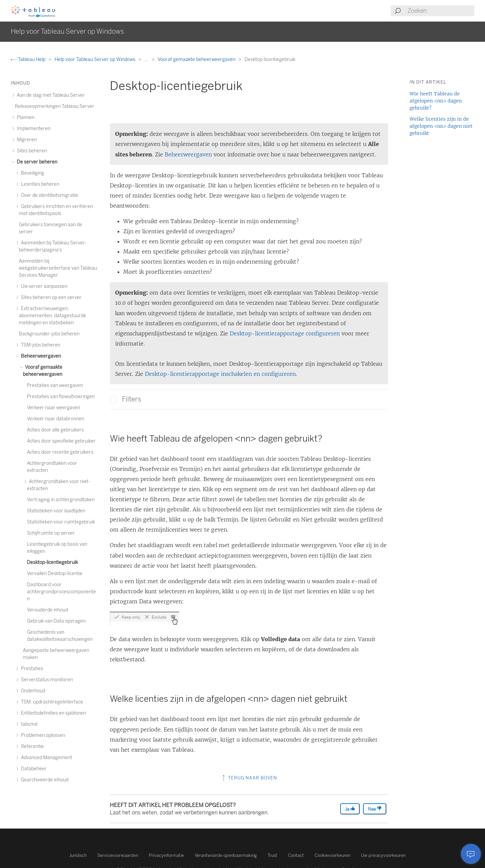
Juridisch (78, 855)
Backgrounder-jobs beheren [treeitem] (49, 334)
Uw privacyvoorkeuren (383, 855)
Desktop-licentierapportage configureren (285, 333)
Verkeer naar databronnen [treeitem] (56, 419)
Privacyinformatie (166, 855)
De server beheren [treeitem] (36, 162)
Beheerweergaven (189, 154)
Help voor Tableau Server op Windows (95, 59)
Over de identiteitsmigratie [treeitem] (48, 195)
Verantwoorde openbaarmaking (226, 855)
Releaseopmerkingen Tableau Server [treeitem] (55, 106)
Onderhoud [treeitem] (32, 691)
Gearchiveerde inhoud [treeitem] (44, 780)
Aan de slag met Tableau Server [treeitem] (50, 95)
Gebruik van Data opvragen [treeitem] (56, 621)
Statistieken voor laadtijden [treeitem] (56, 511)
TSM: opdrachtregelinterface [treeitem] (51, 702)
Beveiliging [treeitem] (31, 173)
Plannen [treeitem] (25, 117)
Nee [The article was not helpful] (375, 809)
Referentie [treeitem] (31, 746)
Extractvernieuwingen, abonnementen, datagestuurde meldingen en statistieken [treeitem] (53, 316)
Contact (296, 855)
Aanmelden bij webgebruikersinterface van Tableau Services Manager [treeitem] (58, 268)
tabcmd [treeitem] (28, 724)
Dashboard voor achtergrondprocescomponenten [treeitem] (61, 592)
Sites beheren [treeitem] (31, 151)
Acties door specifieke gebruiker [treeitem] (61, 441)
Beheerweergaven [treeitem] (40, 356)
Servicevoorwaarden (118, 855)
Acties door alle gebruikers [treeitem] (55, 430)
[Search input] (441, 11)
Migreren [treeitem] (26, 140)
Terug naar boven (249, 778)
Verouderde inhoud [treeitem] (47, 610)
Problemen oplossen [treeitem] (42, 735)
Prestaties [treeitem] (31, 669)
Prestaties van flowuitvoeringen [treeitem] (61, 397)
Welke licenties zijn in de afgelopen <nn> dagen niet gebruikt (441, 126)
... (147, 59)
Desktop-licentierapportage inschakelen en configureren (220, 374)
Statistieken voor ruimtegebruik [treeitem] (61, 522)
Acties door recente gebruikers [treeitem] (60, 452)
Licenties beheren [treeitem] (39, 184)
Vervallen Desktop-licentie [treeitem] (55, 574)
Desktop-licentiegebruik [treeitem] (52, 562)
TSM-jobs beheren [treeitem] (40, 345)
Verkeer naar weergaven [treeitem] (54, 408)
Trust (272, 855)
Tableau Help (29, 59)
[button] (114, 399)
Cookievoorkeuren (332, 855)
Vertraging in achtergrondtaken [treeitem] (61, 500)
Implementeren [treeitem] (33, 129)
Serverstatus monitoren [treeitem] (46, 680)
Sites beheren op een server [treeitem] (50, 297)
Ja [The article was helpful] (350, 809)
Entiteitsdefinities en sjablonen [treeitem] (52, 713)
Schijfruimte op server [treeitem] (51, 533)
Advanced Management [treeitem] (45, 758)
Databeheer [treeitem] (33, 769)
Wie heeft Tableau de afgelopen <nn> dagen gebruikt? (436, 101)
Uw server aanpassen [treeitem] (43, 286)
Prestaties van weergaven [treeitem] (55, 385)
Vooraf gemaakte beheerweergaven (197, 59)
